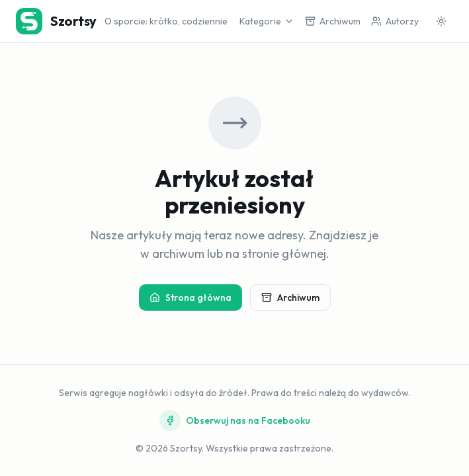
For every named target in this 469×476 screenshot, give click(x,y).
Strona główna (191, 297)
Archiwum (290, 297)
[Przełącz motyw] (441, 21)
